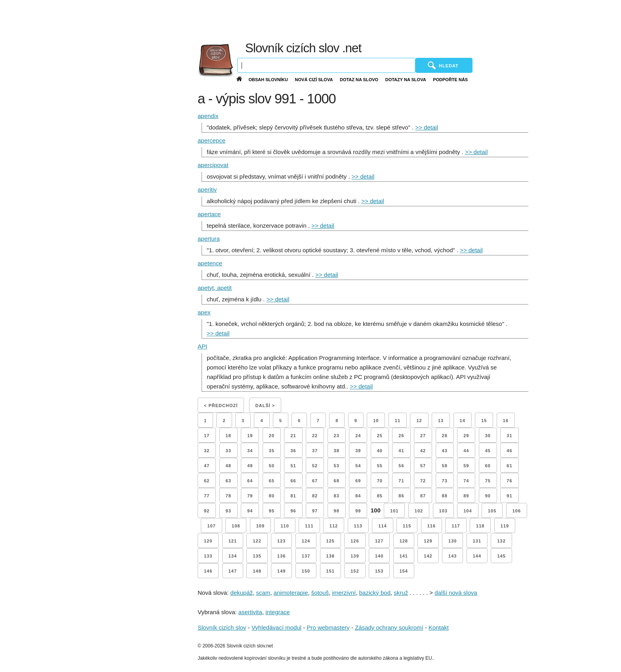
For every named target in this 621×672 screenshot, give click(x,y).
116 (431, 526)
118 (480, 526)
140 (379, 556)
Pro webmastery (328, 627)
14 (463, 421)
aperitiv (207, 189)
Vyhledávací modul (276, 627)
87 (423, 496)
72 (423, 481)
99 (358, 511)
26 (401, 436)
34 (250, 451)
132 (501, 541)
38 (337, 451)
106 (517, 511)
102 (419, 511)
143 (452, 556)
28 (445, 436)
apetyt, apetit (215, 288)
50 (272, 466)
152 (355, 571)
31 (509, 436)
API (202, 346)
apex (204, 312)
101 (394, 511)
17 (207, 436)
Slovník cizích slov (222, 627)
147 (233, 571)
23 (337, 436)
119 (505, 526)
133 (208, 556)
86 (401, 496)
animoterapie (291, 593)
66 (293, 481)
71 (401, 481)
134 (233, 556)
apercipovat (213, 165)
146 (208, 571)
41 (401, 451)
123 (281, 541)
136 (281, 556)
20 (272, 436)
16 (506, 421)
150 (306, 571)
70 (380, 481)
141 (404, 556)
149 (281, 571)
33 (229, 451)
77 (207, 496)
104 (468, 511)
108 (236, 526)
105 (492, 511)
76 (509, 481)
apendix (208, 116)
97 (315, 511)
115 (407, 526)
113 (358, 526)
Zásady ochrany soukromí (389, 627)
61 (509, 466)
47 (207, 466)
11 (398, 421)
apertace (209, 214)
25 (380, 436)
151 (331, 571)
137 (306, 556)
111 (309, 526)
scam (263, 593)
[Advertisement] (427, 20)
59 (466, 466)
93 (229, 511)
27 (423, 436)
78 (229, 496)
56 (401, 466)
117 (456, 526)
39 (358, 451)
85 (380, 496)
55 (380, 466)
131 (477, 541)
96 (293, 511)
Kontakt (439, 627)
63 (229, 481)
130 (452, 541)
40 (380, 451)
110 (285, 526)
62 (207, 481)
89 (466, 496)
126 (355, 541)
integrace (278, 612)
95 (272, 511)
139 (355, 556)
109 (260, 526)
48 (229, 466)
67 (315, 481)
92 (207, 511)
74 (466, 481)
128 (404, 541)
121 (233, 541)
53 (337, 466)
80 (272, 496)
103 (443, 511)
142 (428, 556)
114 (382, 526)
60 (488, 466)
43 (445, 451)
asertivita (250, 612)
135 (257, 556)
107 (211, 526)
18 (229, 436)
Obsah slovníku (268, 80)
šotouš (320, 593)
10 (376, 421)
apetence (210, 263)
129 (428, 541)
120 (208, 541)
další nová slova (456, 593)
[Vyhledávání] (326, 65)
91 (509, 496)
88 (445, 496)
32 (207, 451)
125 (331, 541)
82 (315, 496)
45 (488, 451)
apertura (209, 239)
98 (337, 511)
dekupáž (242, 593)
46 (509, 451)
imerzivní (344, 593)
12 (419, 421)
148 (257, 571)
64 (250, 481)
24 (358, 436)
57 (423, 466)
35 (272, 451)
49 (250, 466)
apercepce (211, 140)
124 (306, 541)
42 (423, 451)
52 (315, 466)
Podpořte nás (450, 80)
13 (441, 421)
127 (379, 541)
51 (293, 466)
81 (293, 496)
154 (404, 571)
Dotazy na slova (406, 80)
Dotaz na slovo (359, 80)
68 (337, 481)
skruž (401, 593)
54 (358, 466)
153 (379, 571)
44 (466, 451)
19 (250, 436)
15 (484, 421)
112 (334, 526)
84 (358, 496)
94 (250, 511)
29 (466, 436)
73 (445, 481)
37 (315, 451)
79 (250, 496)
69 (358, 481)
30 (488, 436)
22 (315, 436)
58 (445, 466)
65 (272, 481)
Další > (265, 405)
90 (488, 496)
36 (293, 451)
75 (488, 481)
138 (331, 556)
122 (257, 541)
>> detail (427, 127)
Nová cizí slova (314, 80)
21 (293, 436)
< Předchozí (221, 405)
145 (501, 556)
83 (337, 496)
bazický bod (375, 593)
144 (477, 556)
